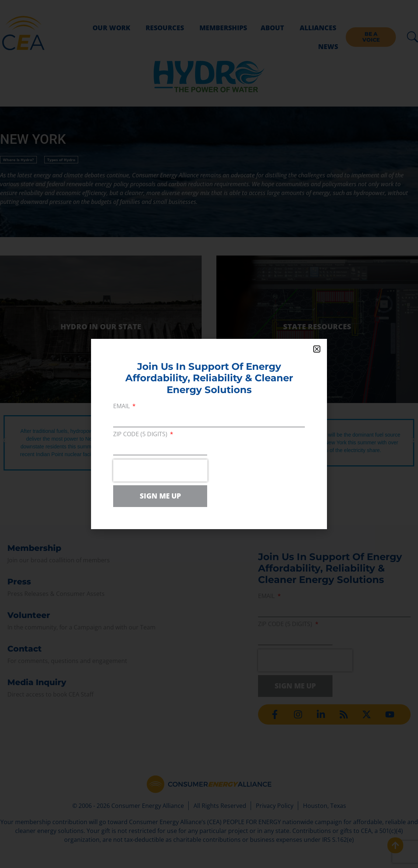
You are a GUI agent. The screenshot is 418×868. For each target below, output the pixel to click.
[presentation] (160, 471)
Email (122, 407)
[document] (209, 434)
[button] (317, 349)
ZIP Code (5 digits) (141, 435)
